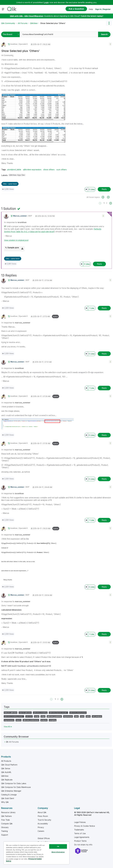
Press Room (43, 816)
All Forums (23, 23)
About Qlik (42, 812)
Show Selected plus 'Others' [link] (53, 23)
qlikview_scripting (40, 713)
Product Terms (80, 841)
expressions (9, 720)
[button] (110, 44)
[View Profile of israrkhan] (14, 44)
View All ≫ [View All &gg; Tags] (8, 727)
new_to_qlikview (11, 713)
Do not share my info (84, 845)
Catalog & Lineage (9, 795)
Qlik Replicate (7, 780)
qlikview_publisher (54, 716)
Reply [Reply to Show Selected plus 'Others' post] (104, 189)
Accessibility (43, 824)
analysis (44, 720)
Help (91, 9)
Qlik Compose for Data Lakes (14, 783)
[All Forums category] (5, 742)
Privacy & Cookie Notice (85, 826)
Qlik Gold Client (8, 798)
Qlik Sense (6, 768)
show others (49, 170)
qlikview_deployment (78, 713)
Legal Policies (80, 822)
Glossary (5, 827)
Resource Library (8, 812)
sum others (62, 170)
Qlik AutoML (6, 772)
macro (18, 720)
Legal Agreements (82, 837)
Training (4, 831)
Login (46, 2)
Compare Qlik (7, 824)
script (37, 716)
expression (68, 716)
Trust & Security (44, 820)
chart (43, 716)
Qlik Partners (6, 816)
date (76, 716)
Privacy (41, 827)
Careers (41, 831)
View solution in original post (16, 240)
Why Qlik (5, 802)
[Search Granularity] (11, 34)
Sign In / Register (103, 9)
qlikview (29, 716)
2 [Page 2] (107, 203)
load (82, 716)
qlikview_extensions (31, 720)
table (88, 716)
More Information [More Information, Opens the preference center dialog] (58, 852)
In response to (15, 222)
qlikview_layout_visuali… (58, 713)
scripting (53, 720)
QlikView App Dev (17, 175)
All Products (6, 761)
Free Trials (5, 820)
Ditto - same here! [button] (10, 184)
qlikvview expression (32, 170)
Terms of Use (80, 833)
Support (5, 835)
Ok (58, 846)
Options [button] (109, 23)
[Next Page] (110, 203)
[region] (37, 853)
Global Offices (44, 838)
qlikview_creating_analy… (14, 716)
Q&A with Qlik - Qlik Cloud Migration (27, 16)
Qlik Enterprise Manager (11, 791)
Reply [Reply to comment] (99, 264)
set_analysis (97, 716)
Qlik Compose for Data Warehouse (16, 787)
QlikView (34, 23)
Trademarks (79, 830)
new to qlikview (25, 713)
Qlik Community (8, 23)
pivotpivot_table (14, 170)
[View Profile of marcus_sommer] (20, 216)
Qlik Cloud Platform (9, 765)
